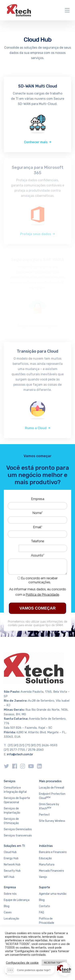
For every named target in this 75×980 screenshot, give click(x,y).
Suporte (44, 887)
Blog (7, 906)
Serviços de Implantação (12, 811)
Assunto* (38, 555)
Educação (45, 858)
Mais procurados (50, 781)
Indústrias (46, 846)
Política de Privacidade (42, 595)
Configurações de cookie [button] (22, 963)
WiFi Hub (9, 877)
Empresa (38, 499)
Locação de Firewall (52, 788)
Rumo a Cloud (36, 428)
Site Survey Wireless (52, 821)
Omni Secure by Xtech (49, 806)
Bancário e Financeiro (53, 852)
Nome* (37, 513)
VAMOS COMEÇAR (37, 608)
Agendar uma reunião (53, 894)
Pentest (44, 815)
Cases (8, 912)
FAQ (41, 912)
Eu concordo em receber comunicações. (38, 580)
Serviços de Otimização (11, 821)
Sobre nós (10, 894)
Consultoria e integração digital (15, 790)
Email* (38, 527)
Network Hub (12, 865)
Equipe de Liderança (17, 900)
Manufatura (47, 865)
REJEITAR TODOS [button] (54, 963)
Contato (44, 906)
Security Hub (12, 871)
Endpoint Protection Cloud (52, 796)
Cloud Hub (10, 852)
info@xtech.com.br (20, 754)
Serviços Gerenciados (18, 829)
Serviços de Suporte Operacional (17, 800)
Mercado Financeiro (51, 871)
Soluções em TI (14, 846)
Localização (11, 919)
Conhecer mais (36, 142)
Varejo (43, 877)
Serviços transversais (18, 836)
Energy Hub (11, 858)
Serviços (10, 781)
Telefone (37, 541)
